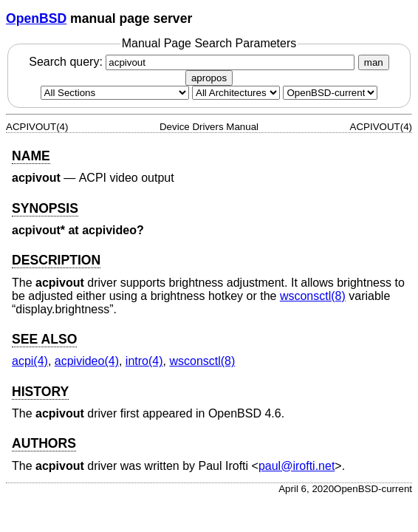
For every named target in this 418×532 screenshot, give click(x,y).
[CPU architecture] (236, 93)
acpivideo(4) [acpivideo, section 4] (87, 361)
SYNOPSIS (45, 208)
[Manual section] (115, 93)
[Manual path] (330, 93)
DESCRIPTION (56, 260)
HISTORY (40, 392)
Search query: (193, 62)
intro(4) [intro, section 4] (144, 361)
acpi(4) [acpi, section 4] (30, 361)
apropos (209, 78)
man (374, 62)
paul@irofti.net (297, 466)
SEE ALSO (44, 339)
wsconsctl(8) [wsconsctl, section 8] (313, 296)
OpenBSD (36, 18)
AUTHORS (44, 443)
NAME (31, 156)
